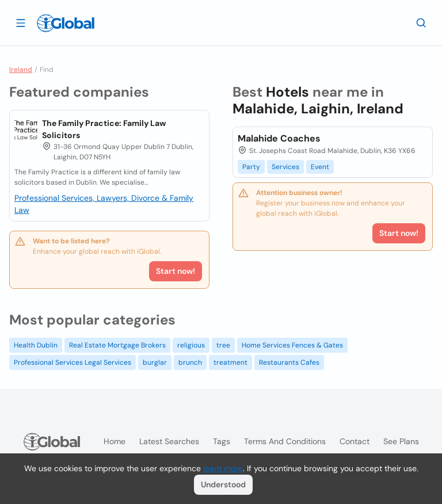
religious (191, 345)
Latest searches (169, 441)
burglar (155, 362)
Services (285, 167)
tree (223, 345)
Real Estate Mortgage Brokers (117, 345)
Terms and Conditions (285, 441)
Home (115, 441)
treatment (230, 362)
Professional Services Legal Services (73, 362)
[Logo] (66, 23)
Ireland (21, 70)
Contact (355, 441)
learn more (223, 468)
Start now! (176, 271)
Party (251, 167)
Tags (222, 441)
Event (320, 167)
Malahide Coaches (279, 138)
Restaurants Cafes (289, 362)
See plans (401, 441)
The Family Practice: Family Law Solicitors (104, 129)
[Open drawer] (21, 22)
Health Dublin (36, 345)
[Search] (421, 22)
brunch (190, 362)
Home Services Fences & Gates (292, 345)
